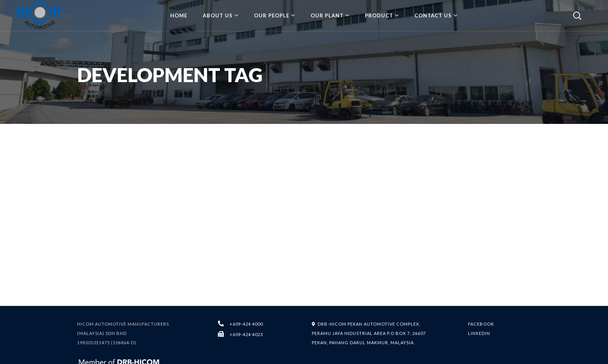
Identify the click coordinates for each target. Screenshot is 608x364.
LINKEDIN (479, 333)
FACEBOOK (481, 324)
